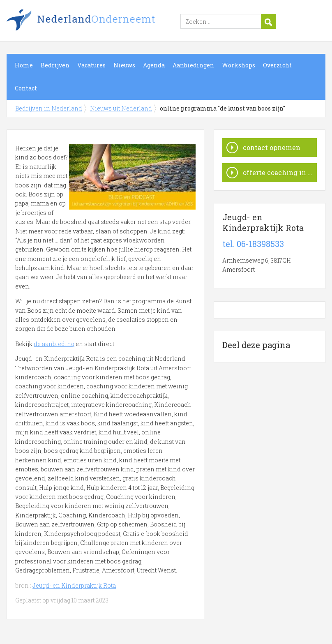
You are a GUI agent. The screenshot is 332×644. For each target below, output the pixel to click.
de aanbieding (54, 344)
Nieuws (124, 65)
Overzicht (277, 65)
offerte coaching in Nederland (280, 172)
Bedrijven (55, 65)
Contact (26, 88)
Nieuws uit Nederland (121, 108)
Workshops (239, 65)
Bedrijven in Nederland (109, 22)
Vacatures (91, 65)
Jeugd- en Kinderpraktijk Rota (74, 585)
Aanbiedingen (193, 65)
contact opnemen (272, 147)
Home (24, 65)
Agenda (154, 65)
